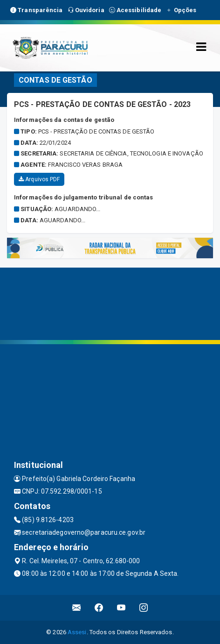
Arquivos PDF (39, 179)
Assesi (77, 632)
